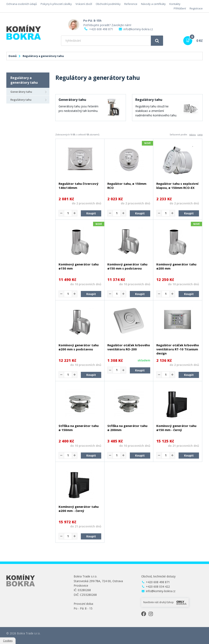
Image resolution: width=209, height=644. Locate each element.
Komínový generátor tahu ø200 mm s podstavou (79, 347)
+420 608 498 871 (101, 29)
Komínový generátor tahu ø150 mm (79, 266)
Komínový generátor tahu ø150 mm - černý (176, 428)
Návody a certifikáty (153, 4)
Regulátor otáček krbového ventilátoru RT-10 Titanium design (178, 349)
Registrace (196, 8)
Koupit (91, 213)
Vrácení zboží (84, 4)
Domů (13, 56)
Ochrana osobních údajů (22, 4)
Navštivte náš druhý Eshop (165, 603)
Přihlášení (180, 8)
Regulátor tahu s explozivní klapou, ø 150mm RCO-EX (177, 186)
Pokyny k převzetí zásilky (56, 4)
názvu (192, 134)
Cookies (8, 641)
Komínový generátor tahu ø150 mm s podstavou (127, 266)
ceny (200, 134)
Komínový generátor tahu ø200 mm (176, 266)
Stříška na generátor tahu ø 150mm (79, 428)
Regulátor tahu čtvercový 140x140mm (78, 186)
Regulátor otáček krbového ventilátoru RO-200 (129, 347)
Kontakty (175, 4)
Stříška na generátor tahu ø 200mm (127, 428)
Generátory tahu (21, 92)
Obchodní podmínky (108, 4)
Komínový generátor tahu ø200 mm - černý (79, 509)
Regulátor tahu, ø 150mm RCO (127, 186)
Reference (131, 4)
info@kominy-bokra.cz (138, 29)
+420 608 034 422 (158, 587)
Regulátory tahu (21, 100)
